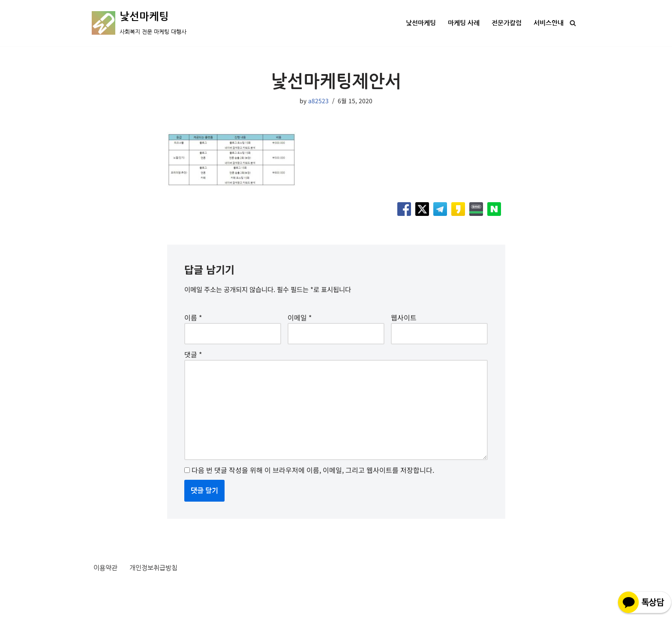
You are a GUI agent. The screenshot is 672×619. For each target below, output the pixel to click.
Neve (100, 607)
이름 (193, 321)
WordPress (170, 607)
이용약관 (106, 586)
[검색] (573, 23)
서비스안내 (547, 23)
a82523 (318, 101)
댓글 (193, 361)
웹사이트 (404, 321)
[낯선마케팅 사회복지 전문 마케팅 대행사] (139, 23)
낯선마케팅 (413, 23)
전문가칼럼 (503, 23)
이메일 (300, 321)
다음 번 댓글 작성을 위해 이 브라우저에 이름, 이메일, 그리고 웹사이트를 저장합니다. (313, 486)
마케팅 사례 (458, 23)
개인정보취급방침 (157, 586)
